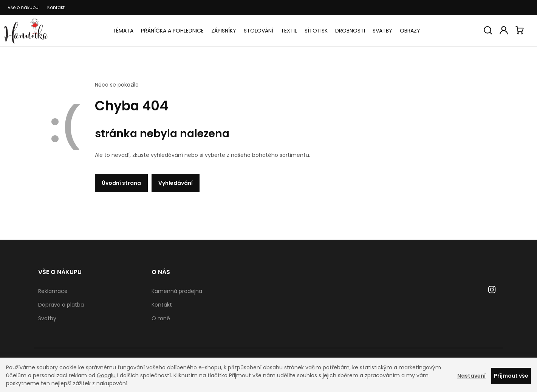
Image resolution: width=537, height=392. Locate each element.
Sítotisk (316, 31)
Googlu (106, 375)
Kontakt (56, 7)
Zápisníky (224, 31)
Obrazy (410, 31)
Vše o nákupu (23, 7)
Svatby (382, 31)
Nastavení (471, 376)
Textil (289, 31)
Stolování (258, 31)
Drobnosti (350, 31)
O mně (161, 318)
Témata (123, 31)
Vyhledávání (176, 183)
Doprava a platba (61, 305)
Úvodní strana (121, 183)
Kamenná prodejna (177, 291)
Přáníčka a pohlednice (172, 31)
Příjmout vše (511, 376)
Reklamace (53, 291)
